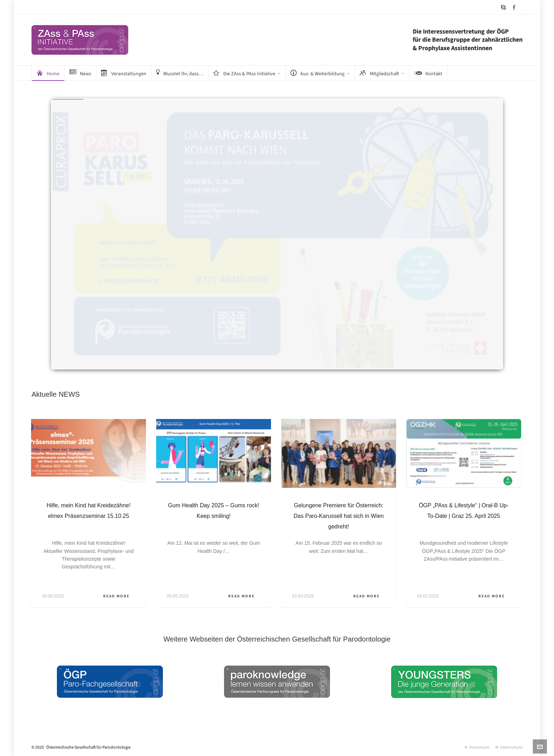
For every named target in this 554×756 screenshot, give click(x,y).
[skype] (505, 7)
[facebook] (515, 7)
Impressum (476, 747)
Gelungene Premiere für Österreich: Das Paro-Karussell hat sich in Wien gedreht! (339, 516)
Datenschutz (509, 747)
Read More (119, 596)
